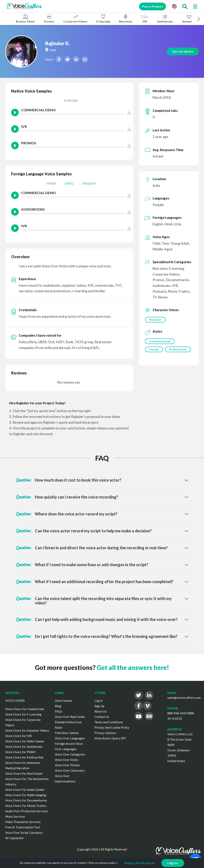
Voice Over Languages (70, 738)
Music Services (15, 816)
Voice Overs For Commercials (25, 709)
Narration (126, 19)
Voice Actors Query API (110, 738)
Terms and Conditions (109, 722)
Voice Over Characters (70, 770)
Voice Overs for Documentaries (26, 800)
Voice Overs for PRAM (20, 752)
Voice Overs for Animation (23, 763)
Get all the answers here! (133, 667)
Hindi (51, 183)
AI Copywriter (15, 838)
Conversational (160, 341)
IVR (145, 19)
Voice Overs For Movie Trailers (26, 806)
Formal (154, 350)
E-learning (103, 19)
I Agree (173, 863)
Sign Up (99, 706)
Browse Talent (25, 19)
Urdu (69, 183)
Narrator (155, 320)
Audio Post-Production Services (26, 811)
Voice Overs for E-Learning (23, 714)
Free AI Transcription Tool (23, 827)
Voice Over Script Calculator (24, 833)
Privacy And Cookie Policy (112, 727)
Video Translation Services (23, 822)
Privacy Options (105, 733)
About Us (101, 711)
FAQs (58, 711)
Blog (58, 706)
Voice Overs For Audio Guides (25, 790)
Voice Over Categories (70, 754)
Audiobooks (165, 19)
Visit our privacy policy (102, 863)
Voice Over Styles (67, 760)
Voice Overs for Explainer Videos (27, 730)
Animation (189, 19)
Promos (49, 19)
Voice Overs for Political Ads (24, 757)
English (89, 183)
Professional (178, 350)
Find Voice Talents (67, 733)
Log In (99, 701)
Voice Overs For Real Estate (24, 773)
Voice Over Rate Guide (70, 717)
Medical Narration (17, 768)
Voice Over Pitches (67, 765)
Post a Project (152, 6)
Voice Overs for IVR (18, 736)
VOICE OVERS (15, 701)
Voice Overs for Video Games (25, 741)
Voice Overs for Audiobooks (24, 747)
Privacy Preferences (140, 863)
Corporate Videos (75, 19)
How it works (63, 701)
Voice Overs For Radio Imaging (26, 795)
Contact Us (102, 717)
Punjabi (71, 100)
